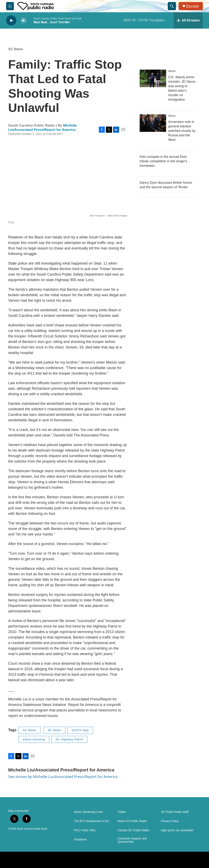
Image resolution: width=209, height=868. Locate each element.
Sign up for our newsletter (177, 830)
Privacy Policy (170, 821)
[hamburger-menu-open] (10, 6)
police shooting (34, 739)
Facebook (80, 840)
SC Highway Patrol (69, 739)
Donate (192, 6)
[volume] (23, 21)
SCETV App (80, 730)
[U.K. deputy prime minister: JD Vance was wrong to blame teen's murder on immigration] (153, 78)
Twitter (122, 812)
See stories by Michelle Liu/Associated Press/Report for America (63, 777)
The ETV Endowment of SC (92, 821)
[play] (11, 21)
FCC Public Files (85, 830)
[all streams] (188, 20)
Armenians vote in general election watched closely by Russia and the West (182, 131)
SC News (16, 49)
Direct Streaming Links (88, 812)
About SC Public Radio (132, 821)
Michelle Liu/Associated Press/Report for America (42, 128)
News (172, 71)
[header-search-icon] (172, 6)
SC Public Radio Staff (175, 812)
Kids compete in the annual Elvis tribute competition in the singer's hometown (163, 161)
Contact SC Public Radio (133, 830)
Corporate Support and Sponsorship (132, 840)
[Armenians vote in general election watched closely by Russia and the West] (153, 123)
